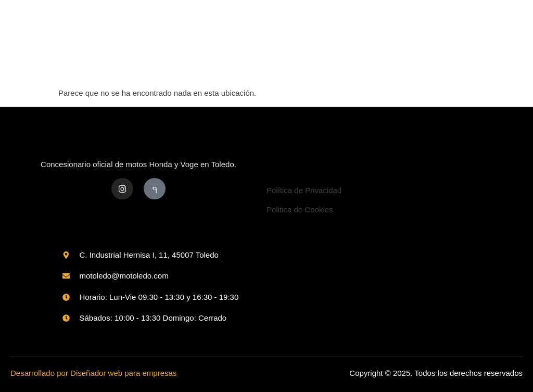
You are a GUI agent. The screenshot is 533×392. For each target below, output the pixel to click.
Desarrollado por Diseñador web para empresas (93, 373)
